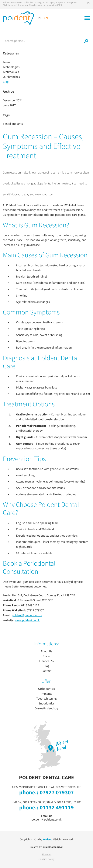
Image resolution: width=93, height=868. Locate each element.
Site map (46, 855)
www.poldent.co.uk (27, 621)
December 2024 (13, 101)
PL (40, 18)
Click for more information (15, 5)
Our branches (11, 77)
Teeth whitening (46, 699)
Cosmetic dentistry (46, 709)
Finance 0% (47, 661)
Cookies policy (47, 859)
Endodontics (46, 704)
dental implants (13, 124)
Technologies (11, 67)
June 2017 (9, 106)
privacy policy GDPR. (53, 5)
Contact (47, 671)
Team (6, 62)
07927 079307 (57, 793)
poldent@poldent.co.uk (27, 616)
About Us (47, 652)
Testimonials (11, 72)
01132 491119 (57, 808)
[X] (89, 3)
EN (46, 18)
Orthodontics (47, 689)
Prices (46, 656)
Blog (6, 82)
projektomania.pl (53, 847)
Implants (46, 694)
